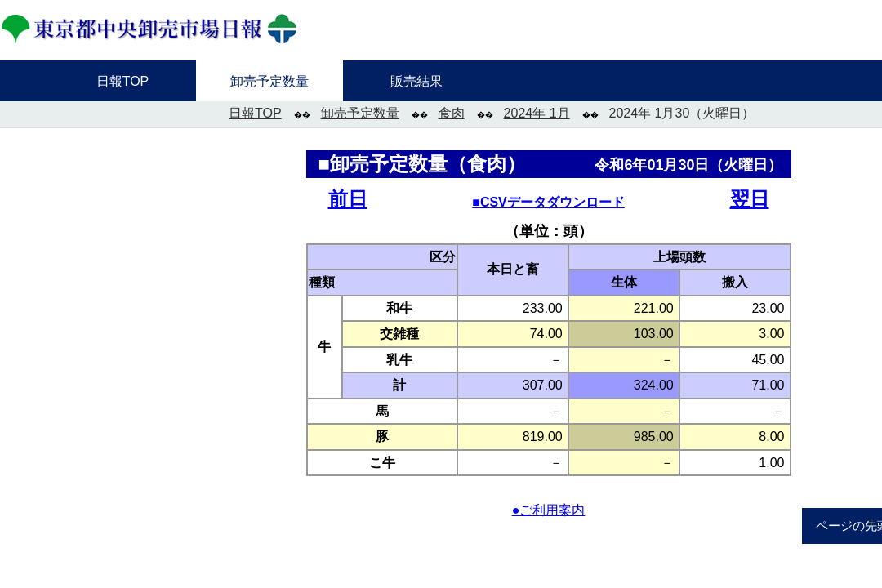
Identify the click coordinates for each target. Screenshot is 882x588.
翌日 (750, 199)
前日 (348, 199)
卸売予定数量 (360, 113)
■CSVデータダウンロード (548, 202)
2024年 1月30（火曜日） (682, 113)
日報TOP (255, 113)
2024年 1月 (537, 113)
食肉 (452, 113)
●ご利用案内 (549, 510)
